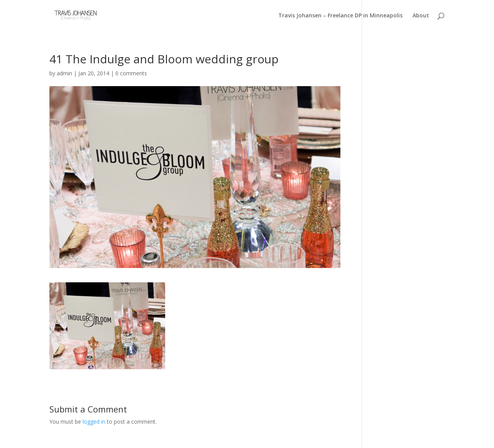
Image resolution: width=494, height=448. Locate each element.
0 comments (131, 73)
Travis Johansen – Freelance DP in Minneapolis (340, 15)
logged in (94, 422)
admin (64, 73)
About (421, 15)
